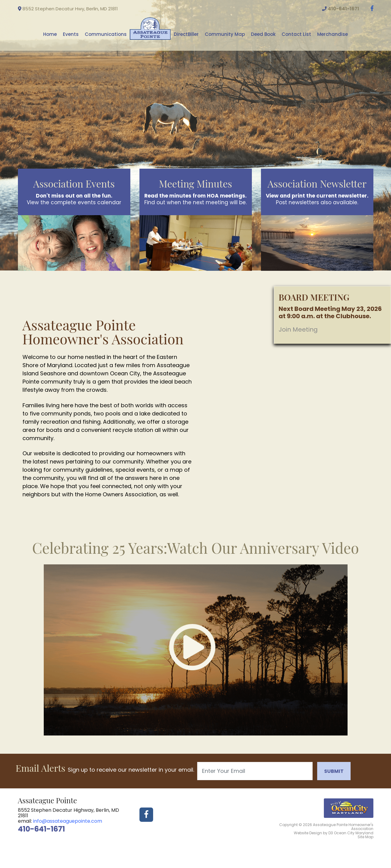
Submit (334, 771)
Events (71, 34)
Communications (106, 34)
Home (50, 34)
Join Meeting (298, 329)
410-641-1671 (41, 829)
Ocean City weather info (375, 22)
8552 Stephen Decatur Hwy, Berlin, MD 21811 (68, 9)
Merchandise (333, 34)
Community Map (225, 34)
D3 (331, 833)
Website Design (308, 833)
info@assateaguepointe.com (68, 821)
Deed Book (263, 34)
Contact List (296, 34)
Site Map (365, 837)
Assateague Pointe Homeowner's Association (343, 827)
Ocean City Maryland (354, 833)
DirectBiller (186, 34)
